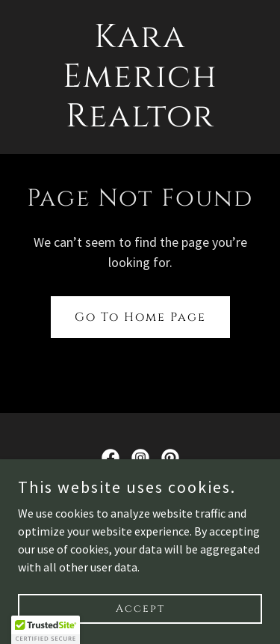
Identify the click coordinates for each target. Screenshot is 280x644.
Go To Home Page (140, 317)
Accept (140, 608)
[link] (140, 122)
